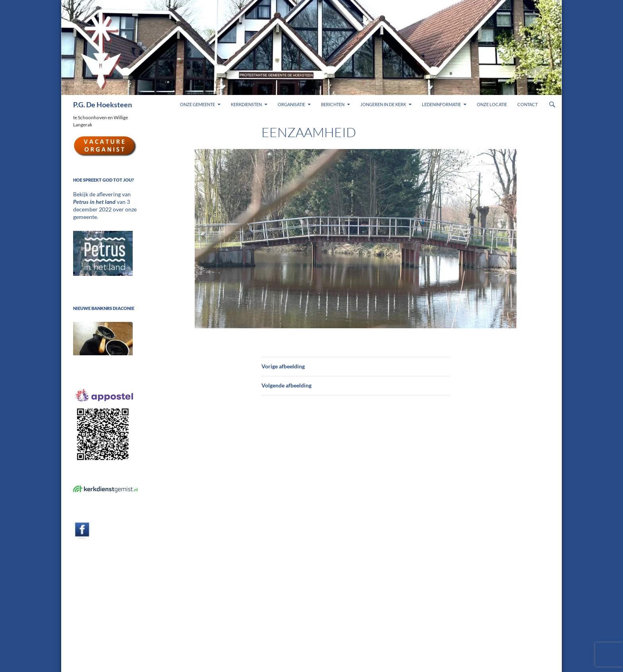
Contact (527, 104)
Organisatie (291, 104)
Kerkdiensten (246, 104)
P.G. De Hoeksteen (103, 105)
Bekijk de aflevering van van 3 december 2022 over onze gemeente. (104, 201)
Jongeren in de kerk (383, 104)
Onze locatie (492, 104)
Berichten (333, 104)
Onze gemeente (197, 104)
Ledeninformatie (441, 104)
